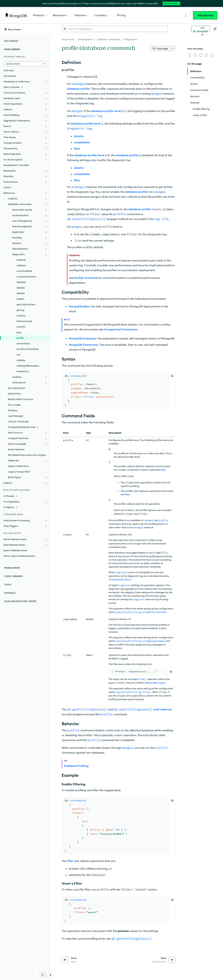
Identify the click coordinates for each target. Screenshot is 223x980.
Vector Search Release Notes (19, 556)
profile (20, 338)
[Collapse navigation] (51, 975)
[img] (190, 55)
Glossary (13, 410)
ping (19, 332)
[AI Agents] (25, 507)
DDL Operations (16, 388)
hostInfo (21, 316)
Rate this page (195, 49)
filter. (164, 470)
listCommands (24, 321)
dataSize (21, 282)
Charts (7, 187)
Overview (9, 70)
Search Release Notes (15, 550)
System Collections (18, 466)
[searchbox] (115, 29)
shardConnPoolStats (28, 349)
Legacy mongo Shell (19, 472)
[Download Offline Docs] (43, 974)
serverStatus (23, 343)
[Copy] (172, 376)
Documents (10, 76)
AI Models (10, 593)
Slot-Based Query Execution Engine (27, 455)
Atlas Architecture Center (20, 601)
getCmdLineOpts (26, 304)
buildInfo (21, 260)
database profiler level (106, 111)
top (18, 355)
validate (21, 360)
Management (12, 568)
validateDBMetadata (28, 366)
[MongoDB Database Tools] (25, 427)
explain (20, 299)
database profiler (78, 89)
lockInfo (21, 327)
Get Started (205, 15)
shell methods (163, 709)
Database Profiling (76, 766)
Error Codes (14, 405)
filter (77, 149)
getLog (20, 310)
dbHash (21, 288)
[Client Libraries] (25, 87)
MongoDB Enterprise (82, 338)
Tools (8, 585)
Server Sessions (16, 449)
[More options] (173, 48)
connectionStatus (26, 277)
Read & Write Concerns (20, 399)
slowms (79, 136)
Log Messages (16, 416)
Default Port (14, 394)
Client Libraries (13, 576)
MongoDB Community (83, 345)
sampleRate (82, 142)
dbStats (21, 293)
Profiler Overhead (86, 278)
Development (12, 49)
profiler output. (158, 683)
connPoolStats (24, 271)
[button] (25, 64)
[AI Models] (25, 496)
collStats (21, 265)
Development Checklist (16, 165)
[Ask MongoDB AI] (200, 29)
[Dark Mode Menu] (215, 29)
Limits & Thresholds (18, 421)
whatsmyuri (23, 371)
